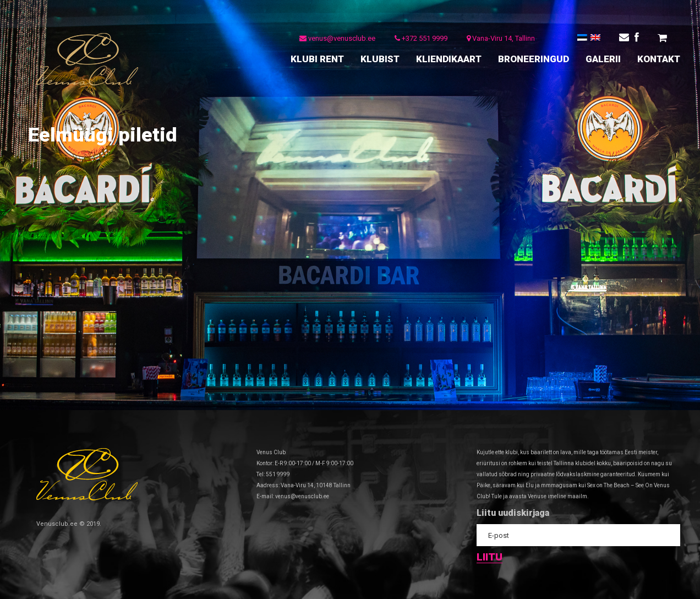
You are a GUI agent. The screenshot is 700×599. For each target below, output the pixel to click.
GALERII (603, 59)
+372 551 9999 (421, 38)
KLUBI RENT (317, 59)
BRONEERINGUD (534, 59)
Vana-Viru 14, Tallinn (501, 38)
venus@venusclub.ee (337, 38)
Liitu (490, 557)
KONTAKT (659, 59)
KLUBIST (380, 59)
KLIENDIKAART (449, 59)
